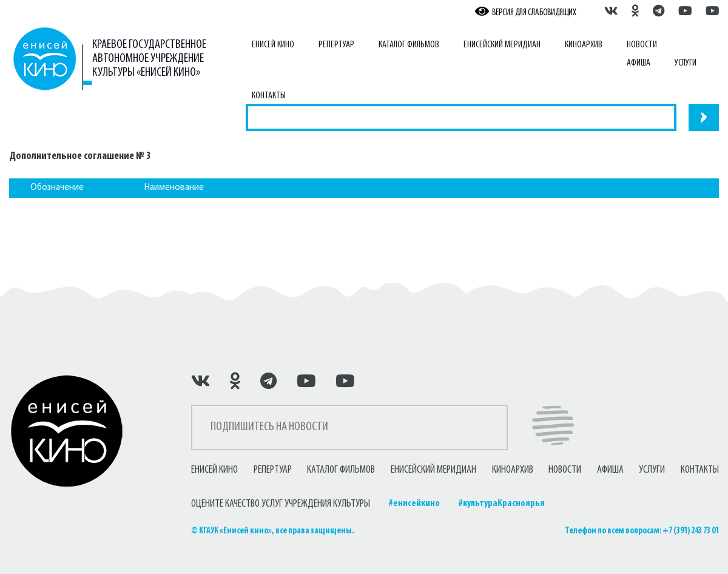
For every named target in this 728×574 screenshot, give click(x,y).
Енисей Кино (273, 45)
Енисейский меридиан (502, 45)
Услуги (686, 63)
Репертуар (336, 45)
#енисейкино (414, 504)
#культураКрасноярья (501, 504)
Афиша (639, 63)
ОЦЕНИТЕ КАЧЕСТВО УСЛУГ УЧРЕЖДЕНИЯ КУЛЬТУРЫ (281, 504)
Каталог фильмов (409, 45)
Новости (642, 45)
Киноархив (584, 45)
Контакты (269, 96)
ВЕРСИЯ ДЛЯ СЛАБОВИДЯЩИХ (526, 12)
